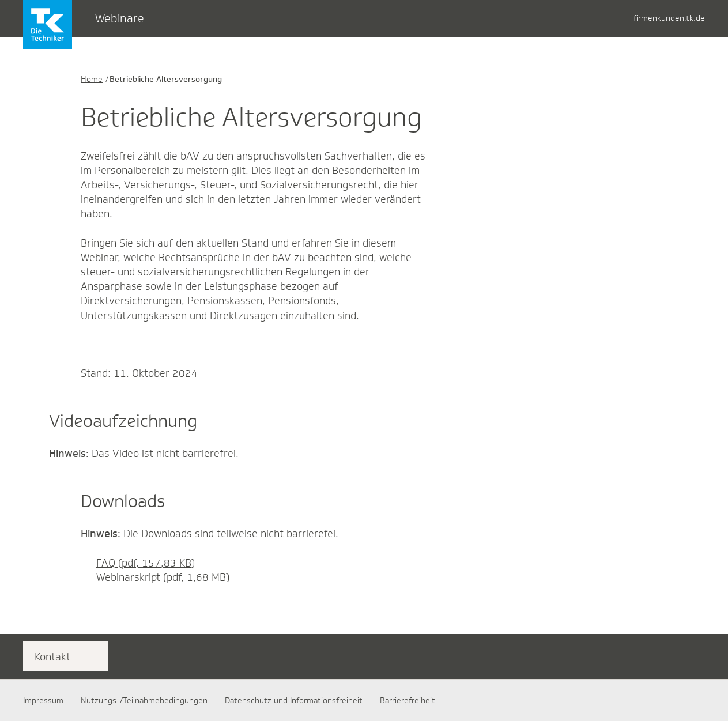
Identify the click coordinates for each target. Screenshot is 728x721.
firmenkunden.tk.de (669, 18)
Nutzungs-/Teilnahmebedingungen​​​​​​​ (144, 700)
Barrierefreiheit (408, 700)
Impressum (43, 700)
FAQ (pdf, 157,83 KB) (138, 563)
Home (92, 79)
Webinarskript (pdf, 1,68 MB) (155, 577)
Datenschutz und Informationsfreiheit (294, 700)
